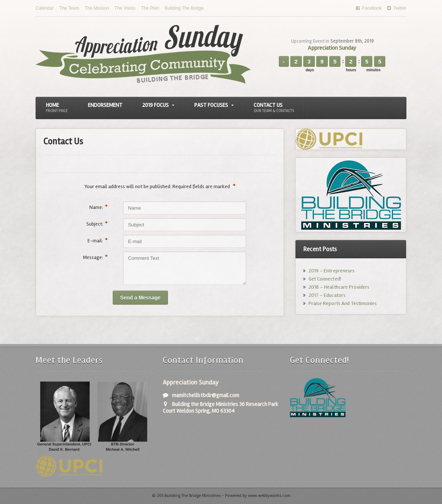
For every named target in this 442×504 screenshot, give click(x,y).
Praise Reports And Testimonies (342, 303)
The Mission (97, 8)
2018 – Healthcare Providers (339, 287)
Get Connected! (325, 279)
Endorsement (105, 105)
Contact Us (274, 108)
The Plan (149, 8)
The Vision (125, 8)
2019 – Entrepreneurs (331, 271)
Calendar (45, 8)
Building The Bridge (183, 8)
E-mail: (98, 241)
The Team (69, 8)
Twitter (397, 8)
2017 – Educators (327, 295)
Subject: (97, 224)
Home (57, 108)
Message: (95, 257)
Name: (98, 207)
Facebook (369, 8)
